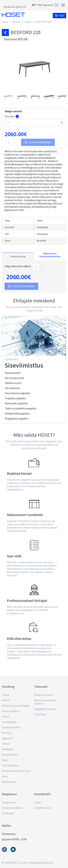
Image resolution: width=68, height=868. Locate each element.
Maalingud (8, 749)
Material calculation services (45, 702)
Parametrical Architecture (16, 771)
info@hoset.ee (43, 808)
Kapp (5, 760)
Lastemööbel (9, 722)
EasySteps (40, 714)
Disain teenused (43, 695)
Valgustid (7, 738)
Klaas (5, 776)
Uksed (5, 717)
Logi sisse (51, 5)
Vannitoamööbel (11, 727)
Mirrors (6, 744)
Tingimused (8, 802)
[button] (9, 97)
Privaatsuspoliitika (12, 808)
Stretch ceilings (11, 711)
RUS (40, 5)
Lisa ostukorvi (38, 142)
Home (5, 22)
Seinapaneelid (10, 755)
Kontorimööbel (10, 765)
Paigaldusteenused (45, 709)
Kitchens (7, 733)
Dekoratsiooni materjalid (16, 706)
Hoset (13, 15)
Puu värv (12, 116)
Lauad (28, 22)
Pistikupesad (9, 782)
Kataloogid (8, 813)
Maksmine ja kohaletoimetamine (50, 255)
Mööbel (16, 22)
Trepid (5, 695)
